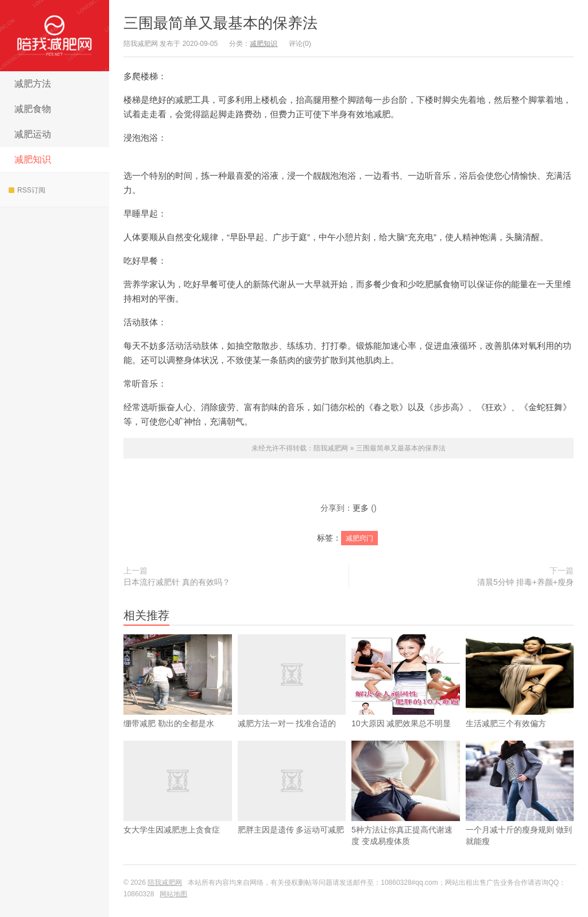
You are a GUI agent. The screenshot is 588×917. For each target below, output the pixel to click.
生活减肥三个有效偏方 (520, 699)
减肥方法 (33, 84)
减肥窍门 (359, 538)
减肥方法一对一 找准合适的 (292, 699)
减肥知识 (33, 159)
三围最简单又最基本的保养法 (220, 23)
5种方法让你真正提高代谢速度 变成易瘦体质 (406, 811)
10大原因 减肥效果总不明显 (406, 699)
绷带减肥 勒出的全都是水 (178, 699)
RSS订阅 (27, 190)
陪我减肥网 (55, 36)
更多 (361, 508)
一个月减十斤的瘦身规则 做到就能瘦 (520, 811)
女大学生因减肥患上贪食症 (178, 806)
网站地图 (173, 894)
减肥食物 (33, 109)
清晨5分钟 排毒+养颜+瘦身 (525, 582)
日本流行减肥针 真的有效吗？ (177, 582)
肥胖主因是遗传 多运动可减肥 (292, 806)
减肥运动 (33, 134)
